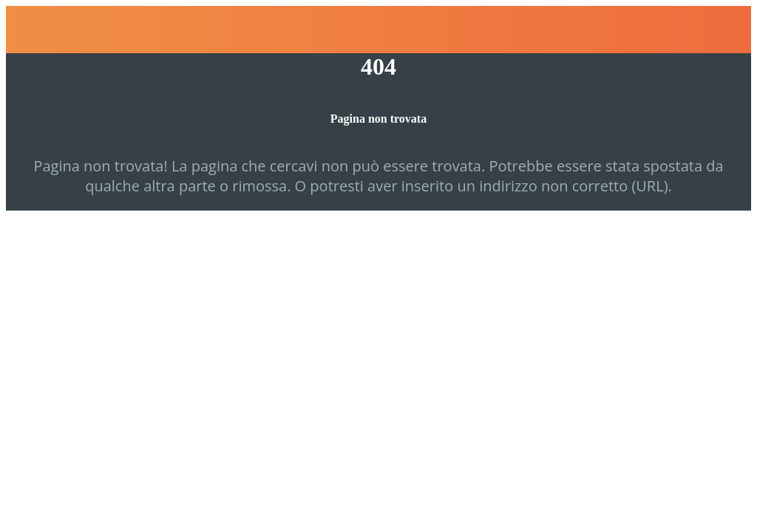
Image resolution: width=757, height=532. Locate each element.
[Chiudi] (30, 30)
